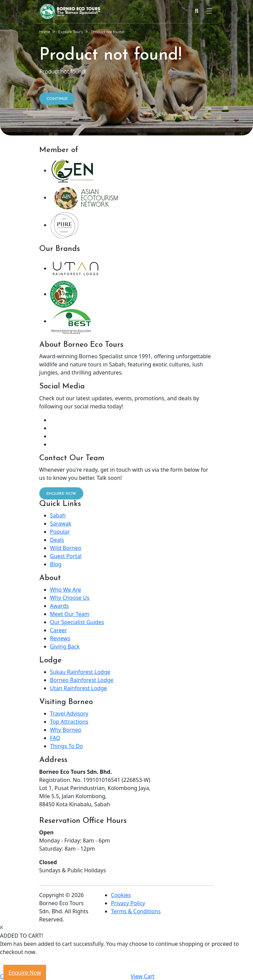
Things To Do (67, 746)
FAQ (55, 738)
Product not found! (108, 32)
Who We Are (66, 590)
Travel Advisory (69, 713)
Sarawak (61, 524)
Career (59, 630)
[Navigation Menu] (209, 11)
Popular (60, 532)
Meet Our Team (70, 614)
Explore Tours (71, 32)
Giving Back (65, 646)
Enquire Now (25, 973)
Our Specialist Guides (77, 622)
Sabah (58, 515)
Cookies (121, 895)
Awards (60, 606)
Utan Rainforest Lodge (79, 688)
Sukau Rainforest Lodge (80, 672)
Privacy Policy (128, 903)
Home (45, 32)
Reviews (60, 638)
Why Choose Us (70, 598)
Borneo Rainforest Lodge (82, 680)
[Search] (197, 12)
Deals (57, 540)
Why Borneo (66, 730)
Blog (56, 564)
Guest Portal (66, 556)
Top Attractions (69, 722)
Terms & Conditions (136, 911)
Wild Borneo (66, 548)
